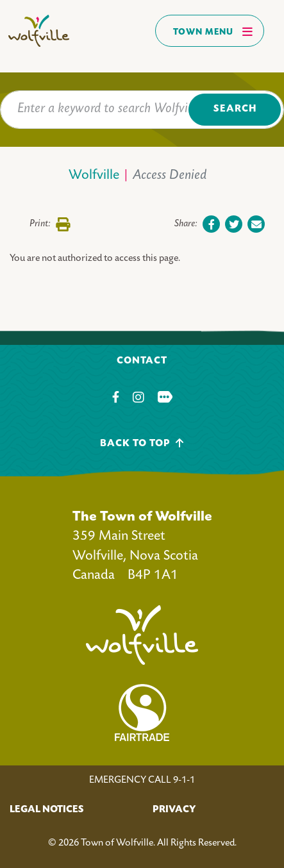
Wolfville (94, 176)
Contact (142, 361)
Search (235, 109)
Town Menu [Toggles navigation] (213, 31)
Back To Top (142, 443)
